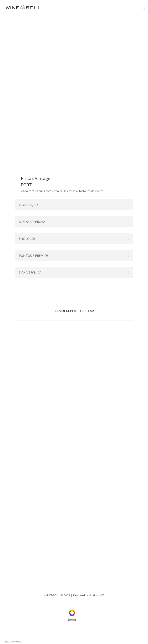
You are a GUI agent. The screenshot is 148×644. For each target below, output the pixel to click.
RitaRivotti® (97, 595)
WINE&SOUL (52, 595)
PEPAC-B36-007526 (13, 642)
